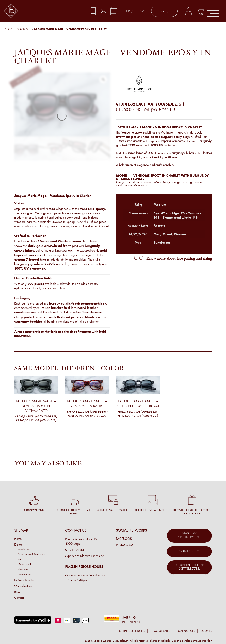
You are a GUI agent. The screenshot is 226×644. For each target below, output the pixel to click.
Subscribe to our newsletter (189, 567)
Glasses (22, 29)
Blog (17, 592)
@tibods (165, 641)
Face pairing (24, 574)
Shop (8, 29)
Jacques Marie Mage (157, 182)
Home (18, 539)
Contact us (189, 551)
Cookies (206, 631)
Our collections (23, 586)
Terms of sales (160, 631)
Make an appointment (189, 536)
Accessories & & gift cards (32, 554)
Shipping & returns (132, 631)
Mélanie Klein (205, 641)
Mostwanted (141, 185)
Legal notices (185, 631)
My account (24, 564)
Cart (20, 559)
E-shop (164, 11)
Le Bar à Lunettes (24, 580)
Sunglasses (179, 182)
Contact (19, 598)
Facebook (124, 539)
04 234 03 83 (75, 550)
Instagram (125, 545)
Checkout (23, 569)
